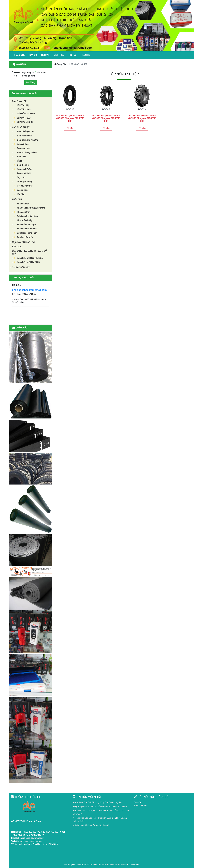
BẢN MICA (17, 247)
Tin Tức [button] (72, 55)
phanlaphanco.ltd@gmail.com (29, 290)
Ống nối (19, 161)
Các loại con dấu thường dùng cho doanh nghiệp (97, 802)
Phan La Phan (141, 806)
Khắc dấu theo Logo (25, 225)
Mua (70, 128)
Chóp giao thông (23, 182)
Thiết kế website (117, 865)
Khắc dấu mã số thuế (25, 229)
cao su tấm (21, 190)
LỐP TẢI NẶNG (22, 110)
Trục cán (20, 178)
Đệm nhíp (20, 157)
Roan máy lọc (22, 148)
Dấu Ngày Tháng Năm (26, 233)
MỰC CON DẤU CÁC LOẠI (23, 242)
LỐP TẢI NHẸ (22, 105)
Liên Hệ (86, 55)
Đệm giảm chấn (23, 136)
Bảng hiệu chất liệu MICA (27, 262)
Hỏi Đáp (45, 55)
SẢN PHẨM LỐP (19, 101)
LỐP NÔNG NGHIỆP (25, 114)
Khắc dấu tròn (22, 212)
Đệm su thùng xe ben (25, 153)
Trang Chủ (19, 55)
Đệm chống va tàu (24, 132)
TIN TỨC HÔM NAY (21, 268)
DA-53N (142, 109)
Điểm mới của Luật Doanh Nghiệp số (91, 825)
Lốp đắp (19, 194)
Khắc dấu (17, 200)
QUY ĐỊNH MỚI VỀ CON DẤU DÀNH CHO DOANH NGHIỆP (100, 807)
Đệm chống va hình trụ (26, 140)
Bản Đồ (33, 55)
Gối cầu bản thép (23, 186)
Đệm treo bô (22, 165)
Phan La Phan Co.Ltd (100, 865)
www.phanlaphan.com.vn (31, 841)
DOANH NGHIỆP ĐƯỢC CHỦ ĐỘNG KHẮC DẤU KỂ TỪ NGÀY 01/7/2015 (101, 812)
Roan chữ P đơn (23, 169)
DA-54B (106, 109)
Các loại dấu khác (24, 237)
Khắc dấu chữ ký (23, 220)
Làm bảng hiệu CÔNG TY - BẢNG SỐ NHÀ (29, 252)
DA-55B (70, 109)
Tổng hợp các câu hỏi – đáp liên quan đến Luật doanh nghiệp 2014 (100, 820)
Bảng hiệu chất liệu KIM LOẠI (29, 258)
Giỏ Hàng (31, 82)
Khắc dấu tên (22, 204)
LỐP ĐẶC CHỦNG (23, 122)
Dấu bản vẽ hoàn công (26, 216)
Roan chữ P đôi (23, 173)
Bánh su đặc (21, 144)
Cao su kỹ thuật (21, 127)
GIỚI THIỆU (59, 55)
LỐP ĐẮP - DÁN (23, 118)
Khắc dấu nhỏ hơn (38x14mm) (30, 208)
